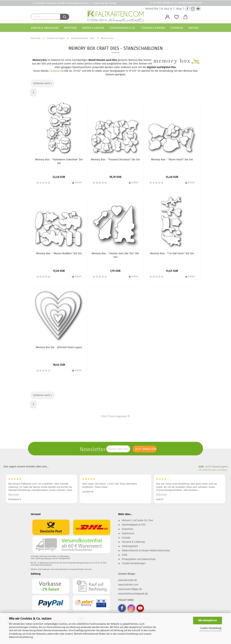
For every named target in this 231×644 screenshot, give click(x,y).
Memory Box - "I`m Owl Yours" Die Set (172, 253)
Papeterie (70, 28)
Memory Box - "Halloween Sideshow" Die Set (59, 161)
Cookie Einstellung (211, 628)
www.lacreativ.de (128, 580)
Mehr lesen (14, 494)
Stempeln (177, 28)
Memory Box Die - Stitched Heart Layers (59, 347)
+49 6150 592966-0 (162, 3)
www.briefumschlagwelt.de (133, 594)
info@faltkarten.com (190, 3)
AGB (125, 555)
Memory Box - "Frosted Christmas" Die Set (115, 160)
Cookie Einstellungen (134, 563)
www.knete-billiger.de (130, 589)
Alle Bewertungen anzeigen (213, 470)
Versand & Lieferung (133, 542)
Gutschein (128, 529)
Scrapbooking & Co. (122, 28)
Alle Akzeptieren (208, 620)
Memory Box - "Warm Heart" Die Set (172, 160)
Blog (179, 9)
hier (90, 569)
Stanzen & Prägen (153, 28)
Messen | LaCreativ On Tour (138, 520)
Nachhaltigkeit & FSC (134, 525)
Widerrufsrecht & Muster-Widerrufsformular (146, 550)
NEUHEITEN (152, 9)
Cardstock (55, 71)
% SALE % (167, 9)
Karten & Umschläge (45, 28)
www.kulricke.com (128, 585)
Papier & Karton (93, 28)
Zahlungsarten (130, 546)
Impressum (128, 533)
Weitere (194, 28)
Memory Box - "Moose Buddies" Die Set (59, 253)
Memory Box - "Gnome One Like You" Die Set (115, 255)
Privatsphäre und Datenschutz (139, 559)
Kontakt (126, 538)
